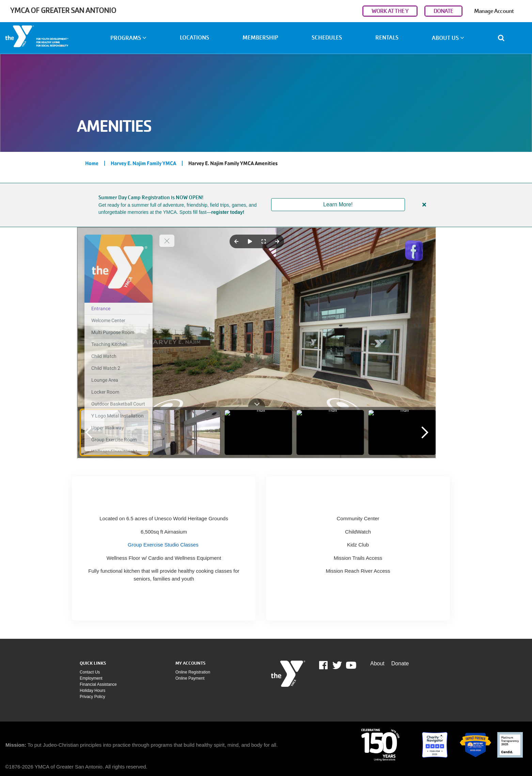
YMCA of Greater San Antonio (63, 10)
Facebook (328, 665)
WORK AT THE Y (390, 11)
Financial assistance (98, 684)
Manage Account (494, 11)
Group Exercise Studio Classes (163, 545)
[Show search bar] (504, 38)
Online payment (190, 678)
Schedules (327, 38)
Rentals (387, 38)
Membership (260, 38)
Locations (194, 38)
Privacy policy (92, 697)
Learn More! (338, 204)
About (377, 663)
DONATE (443, 11)
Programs (128, 38)
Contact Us (90, 672)
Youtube (350, 665)
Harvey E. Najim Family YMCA (143, 163)
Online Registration (193, 672)
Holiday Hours (92, 691)
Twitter (337, 665)
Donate (400, 663)
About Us (448, 38)
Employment (91, 678)
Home (92, 163)
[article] (266, 205)
